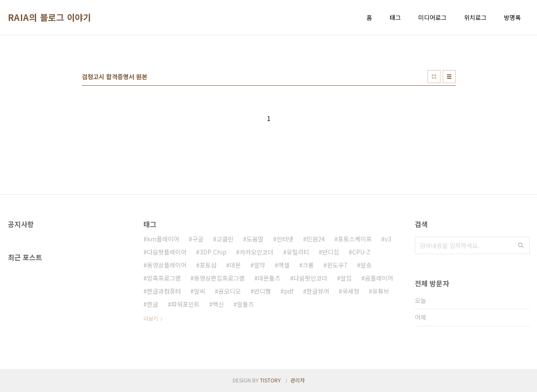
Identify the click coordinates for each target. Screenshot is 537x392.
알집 (346, 278)
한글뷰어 (318, 291)
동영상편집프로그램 (219, 278)
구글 (198, 239)
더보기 (151, 318)
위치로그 (475, 17)
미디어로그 (432, 17)
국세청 (351, 291)
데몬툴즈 (269, 278)
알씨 (200, 291)
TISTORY (270, 380)
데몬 (235, 265)
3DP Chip (213, 252)
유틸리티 (298, 252)
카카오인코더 (257, 252)
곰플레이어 (379, 278)
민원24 (316, 239)
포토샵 (208, 265)
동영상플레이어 (167, 265)
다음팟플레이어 (167, 252)
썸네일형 (434, 77)
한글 (153, 304)
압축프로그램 (164, 278)
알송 (366, 265)
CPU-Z (361, 252)
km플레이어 (163, 239)
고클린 (225, 239)
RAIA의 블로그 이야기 (50, 17)
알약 (260, 265)
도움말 (255, 239)
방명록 (512, 17)
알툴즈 (245, 304)
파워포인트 (185, 304)
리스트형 (449, 77)
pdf (289, 291)
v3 (388, 239)
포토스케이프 (355, 239)
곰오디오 (230, 291)
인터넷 (285, 239)
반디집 (331, 252)
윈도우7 (337, 265)
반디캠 (262, 291)
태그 (395, 17)
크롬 (308, 265)
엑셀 (284, 265)
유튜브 (381, 291)
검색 (521, 245)
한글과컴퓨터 (164, 291)
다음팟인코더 (310, 278)
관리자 (298, 380)
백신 (218, 304)
